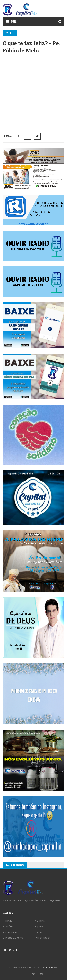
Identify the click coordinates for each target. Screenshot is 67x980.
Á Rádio (10, 926)
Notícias (40, 921)
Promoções (13, 932)
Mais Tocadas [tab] (15, 865)
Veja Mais (55, 900)
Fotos (39, 932)
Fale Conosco (43, 938)
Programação (14, 938)
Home (9, 921)
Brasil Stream (50, 968)
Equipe (39, 926)
